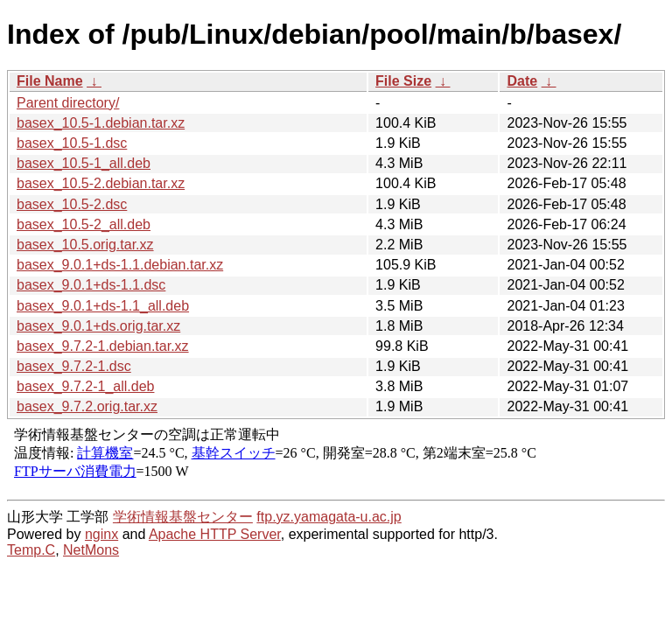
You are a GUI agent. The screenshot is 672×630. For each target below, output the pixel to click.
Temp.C (31, 550)
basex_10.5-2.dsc (72, 204)
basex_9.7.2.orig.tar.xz (87, 406)
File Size (403, 81)
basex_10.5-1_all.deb (84, 163)
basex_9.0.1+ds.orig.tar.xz (98, 326)
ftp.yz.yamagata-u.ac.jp (329, 517)
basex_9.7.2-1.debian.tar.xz (103, 346)
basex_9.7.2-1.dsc (74, 366)
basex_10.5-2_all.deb (84, 224)
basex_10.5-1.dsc (72, 143)
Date (522, 81)
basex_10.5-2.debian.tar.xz (101, 183)
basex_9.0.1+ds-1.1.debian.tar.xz (120, 265)
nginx (101, 534)
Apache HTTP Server (215, 534)
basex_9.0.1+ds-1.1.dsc (91, 285)
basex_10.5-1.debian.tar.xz (101, 123)
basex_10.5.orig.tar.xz (85, 245)
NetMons (91, 550)
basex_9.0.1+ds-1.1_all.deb (103, 306)
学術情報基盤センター (183, 517)
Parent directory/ (68, 103)
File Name (50, 81)
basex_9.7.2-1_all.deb (85, 386)
